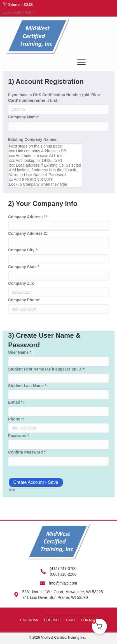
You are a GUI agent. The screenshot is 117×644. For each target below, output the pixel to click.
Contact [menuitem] (89, 620)
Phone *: (16, 419)
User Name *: (20, 352)
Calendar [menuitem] (29, 620)
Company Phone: (24, 300)
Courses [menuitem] (52, 620)
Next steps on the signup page (45, 146)
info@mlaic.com (63, 583)
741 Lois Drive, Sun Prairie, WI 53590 (55, 597)
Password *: (19, 436)
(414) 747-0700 (63, 569)
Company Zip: (21, 283)
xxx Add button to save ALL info (45, 156)
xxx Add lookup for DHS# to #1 (45, 161)
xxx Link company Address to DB (45, 151)
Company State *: (24, 267)
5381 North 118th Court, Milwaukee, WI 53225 (63, 592)
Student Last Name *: (28, 386)
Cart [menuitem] (71, 620)
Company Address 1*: (28, 217)
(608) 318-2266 (63, 574)
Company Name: (24, 117)
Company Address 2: (28, 233)
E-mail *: (16, 402)
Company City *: (23, 250)
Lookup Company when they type (45, 184)
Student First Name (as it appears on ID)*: (47, 369)
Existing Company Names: (33, 139)
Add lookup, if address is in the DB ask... (45, 170)
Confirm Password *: (27, 452)
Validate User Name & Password (45, 175)
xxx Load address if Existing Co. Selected (45, 165)
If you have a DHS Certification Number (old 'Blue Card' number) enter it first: (54, 98)
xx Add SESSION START (45, 180)
